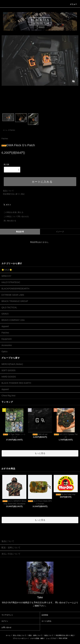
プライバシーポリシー (20, 638)
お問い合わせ (6, 627)
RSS (60, 638)
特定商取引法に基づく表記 (14, 194)
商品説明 (20, 232)
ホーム (5, 130)
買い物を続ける (8, 221)
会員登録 (45, 615)
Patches (12, 130)
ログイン (5, 621)
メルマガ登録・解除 (37, 638)
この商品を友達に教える (12, 212)
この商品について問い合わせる (14, 217)
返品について (8, 191)
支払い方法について (19, 635)
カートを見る (46, 621)
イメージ (60, 232)
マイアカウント (7, 615)
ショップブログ (51, 638)
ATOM (65, 638)
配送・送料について (35, 635)
